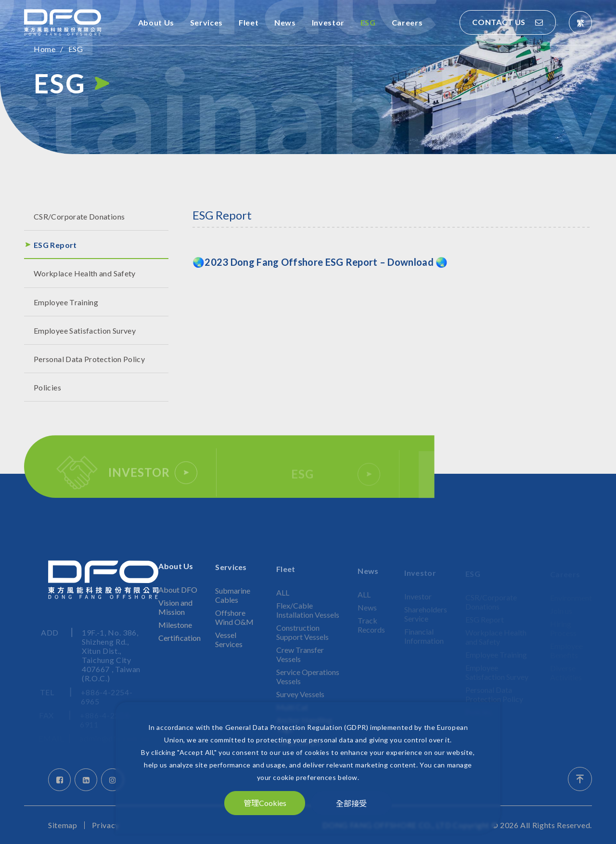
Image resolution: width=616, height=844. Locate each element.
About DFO (178, 598)
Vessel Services (229, 647)
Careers (407, 22)
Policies (47, 387)
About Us (156, 22)
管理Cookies (265, 803)
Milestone (175, 633)
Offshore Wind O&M (234, 625)
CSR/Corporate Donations (79, 216)
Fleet (249, 22)
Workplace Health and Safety (85, 273)
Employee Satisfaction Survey (85, 331)
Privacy (105, 825)
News (285, 22)
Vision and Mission (175, 615)
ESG (368, 22)
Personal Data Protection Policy (89, 359)
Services (206, 22)
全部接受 (351, 803)
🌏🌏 (320, 262)
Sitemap (63, 825)
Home (45, 49)
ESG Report (55, 245)
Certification (180, 646)
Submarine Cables (233, 603)
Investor (328, 22)
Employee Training (66, 302)
